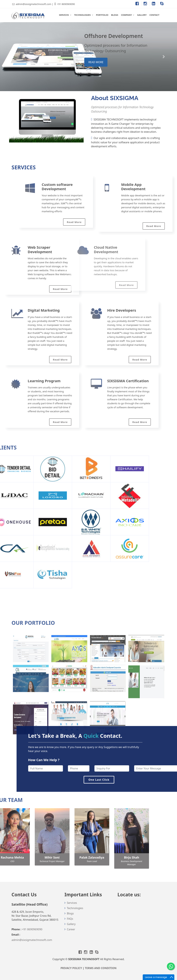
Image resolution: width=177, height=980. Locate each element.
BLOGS (115, 15)
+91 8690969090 (66, 4)
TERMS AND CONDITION (101, 968)
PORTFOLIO (102, 15)
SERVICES (64, 15)
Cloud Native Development (57, 249)
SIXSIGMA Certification (96, 381)
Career (71, 929)
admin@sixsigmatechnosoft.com (34, 4)
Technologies (75, 908)
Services (72, 903)
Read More (77, 285)
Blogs (70, 913)
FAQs (70, 919)
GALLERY (142, 15)
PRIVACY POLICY (71, 968)
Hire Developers (90, 310)
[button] (13, 57)
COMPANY (126, 15)
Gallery (71, 924)
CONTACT (154, 15)
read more (96, 62)
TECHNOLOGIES (82, 15)
